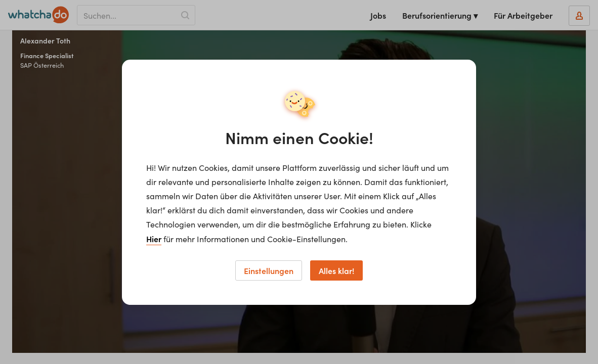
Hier (154, 239)
